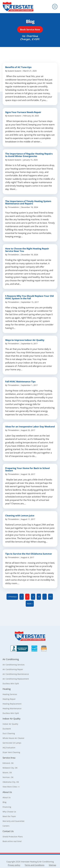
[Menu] (55, 7)
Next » (30, 604)
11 (50, 597)
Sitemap (52, 865)
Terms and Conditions (34, 865)
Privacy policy (14, 865)
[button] (30, 29)
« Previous (12, 597)
